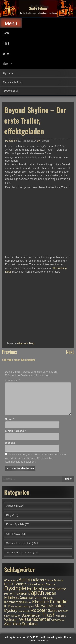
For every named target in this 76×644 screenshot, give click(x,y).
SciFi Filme (38, 8)
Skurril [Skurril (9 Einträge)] (7, 616)
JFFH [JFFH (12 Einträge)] (39, 598)
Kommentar (13, 380)
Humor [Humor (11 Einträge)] (8, 594)
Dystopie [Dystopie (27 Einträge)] (15, 588)
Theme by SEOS (38, 640)
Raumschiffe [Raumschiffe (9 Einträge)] (24, 611)
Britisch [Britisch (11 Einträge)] (58, 580)
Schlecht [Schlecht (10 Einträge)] (63, 611)
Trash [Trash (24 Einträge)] (49, 615)
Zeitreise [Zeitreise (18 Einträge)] (13, 624)
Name (9, 419)
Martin (45, 141)
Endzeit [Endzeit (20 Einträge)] (35, 589)
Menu (11, 23)
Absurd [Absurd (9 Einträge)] (14, 581)
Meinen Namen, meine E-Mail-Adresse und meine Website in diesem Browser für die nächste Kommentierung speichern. (35, 458)
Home (6, 33)
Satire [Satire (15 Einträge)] (53, 611)
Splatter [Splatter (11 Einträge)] (16, 616)
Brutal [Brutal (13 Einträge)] (9, 584)
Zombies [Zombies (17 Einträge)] (29, 624)
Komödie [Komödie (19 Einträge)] (59, 602)
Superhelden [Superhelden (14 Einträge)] (32, 615)
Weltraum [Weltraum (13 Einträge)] (11, 620)
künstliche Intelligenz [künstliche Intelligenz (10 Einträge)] (22, 607)
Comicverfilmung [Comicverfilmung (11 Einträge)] (35, 585)
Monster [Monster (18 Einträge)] (56, 606)
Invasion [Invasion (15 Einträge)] (20, 593)
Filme (6, 43)
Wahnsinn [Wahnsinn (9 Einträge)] (61, 616)
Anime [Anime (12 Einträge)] (49, 580)
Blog (5, 63)
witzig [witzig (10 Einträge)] (55, 620)
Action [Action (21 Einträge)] (25, 580)
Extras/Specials (11, 91)
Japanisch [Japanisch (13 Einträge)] (27, 598)
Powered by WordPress (57, 637)
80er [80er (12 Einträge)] (7, 580)
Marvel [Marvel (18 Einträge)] (41, 606)
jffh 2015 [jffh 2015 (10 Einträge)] (48, 598)
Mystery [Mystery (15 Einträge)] (11, 611)
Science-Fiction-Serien (19, 552)
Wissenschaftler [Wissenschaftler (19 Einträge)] (35, 619)
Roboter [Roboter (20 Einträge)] (39, 610)
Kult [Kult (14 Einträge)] (7, 606)
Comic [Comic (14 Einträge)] (19, 584)
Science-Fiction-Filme (19, 543)
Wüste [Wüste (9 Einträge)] (61, 620)
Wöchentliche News (13, 82)
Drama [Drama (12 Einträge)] (50, 584)
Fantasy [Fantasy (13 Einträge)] (49, 589)
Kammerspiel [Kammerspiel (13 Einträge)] (14, 602)
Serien (6, 53)
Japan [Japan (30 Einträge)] (36, 592)
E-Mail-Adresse (15, 431)
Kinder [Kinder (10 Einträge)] (28, 602)
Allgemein (8, 73)
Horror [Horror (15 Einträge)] (61, 589)
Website (10, 443)
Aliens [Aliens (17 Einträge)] (38, 580)
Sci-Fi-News (13, 534)
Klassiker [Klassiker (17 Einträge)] (41, 602)
